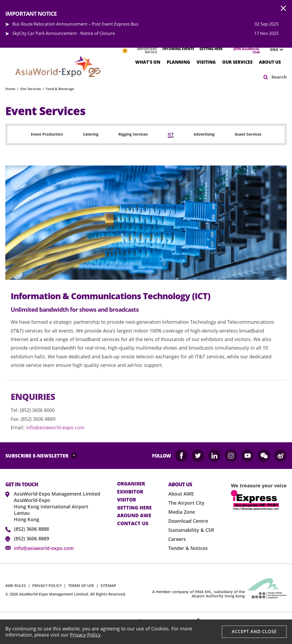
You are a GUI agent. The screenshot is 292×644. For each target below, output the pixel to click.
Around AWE (134, 516)
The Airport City (186, 503)
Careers (177, 539)
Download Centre (188, 521)
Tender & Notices (188, 548)
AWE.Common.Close (283, 9)
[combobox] (275, 50)
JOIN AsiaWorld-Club (247, 50)
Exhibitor (130, 492)
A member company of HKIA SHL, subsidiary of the (199, 594)
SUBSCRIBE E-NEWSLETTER (37, 456)
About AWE (181, 494)
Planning (178, 62)
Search (279, 77)
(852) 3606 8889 (31, 538)
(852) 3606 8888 (31, 529)
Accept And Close (254, 631)
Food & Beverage (60, 89)
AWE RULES (16, 586)
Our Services (237, 62)
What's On (148, 62)
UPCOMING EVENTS (178, 49)
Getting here (134, 508)
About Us (270, 62)
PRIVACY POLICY (47, 586)
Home (10, 89)
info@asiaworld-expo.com (55, 427)
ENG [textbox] (274, 49)
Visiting (206, 62)
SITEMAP (108, 586)
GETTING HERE (211, 49)
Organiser (131, 484)
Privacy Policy (85, 635)
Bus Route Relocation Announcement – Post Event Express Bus (75, 24)
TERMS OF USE (81, 586)
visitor (127, 500)
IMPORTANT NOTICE (147, 50)
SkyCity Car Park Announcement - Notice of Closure (64, 33)
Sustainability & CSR (191, 530)
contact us (133, 524)
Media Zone (182, 512)
